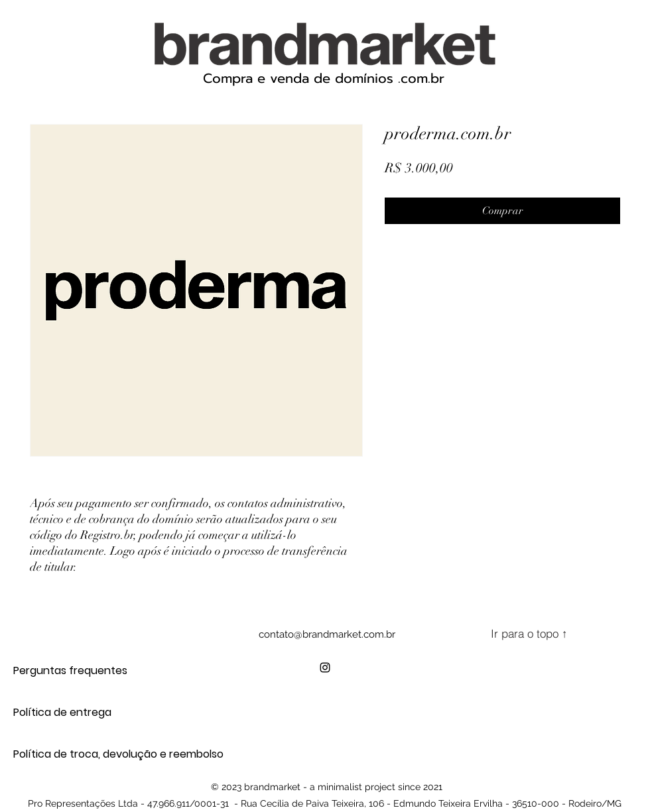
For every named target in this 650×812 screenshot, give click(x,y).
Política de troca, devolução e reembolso (60, 754)
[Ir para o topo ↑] (529, 634)
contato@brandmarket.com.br (327, 634)
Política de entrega (60, 712)
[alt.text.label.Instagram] (325, 667)
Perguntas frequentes (60, 670)
